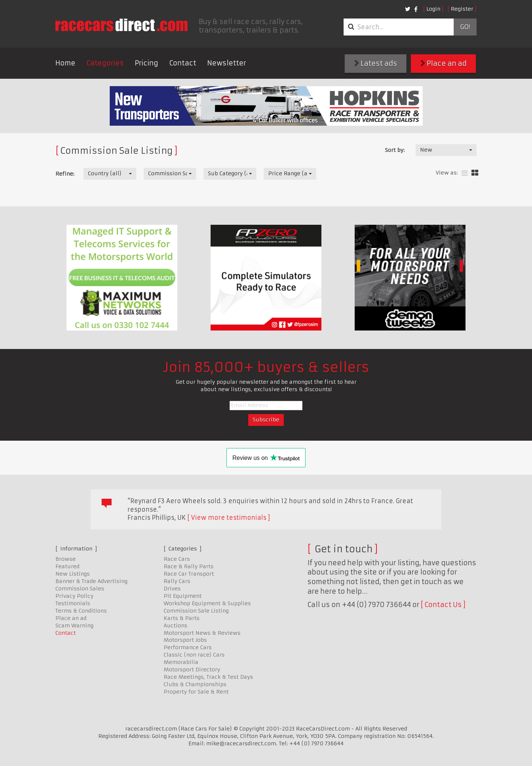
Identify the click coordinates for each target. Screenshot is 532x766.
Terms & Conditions (81, 611)
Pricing (146, 63)
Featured (67, 566)
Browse (66, 559)
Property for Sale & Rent (196, 692)
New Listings (73, 574)
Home (65, 63)
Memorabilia (181, 662)
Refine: (65, 174)
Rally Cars (177, 581)
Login (433, 9)
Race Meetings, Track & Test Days (208, 677)
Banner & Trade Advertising (91, 581)
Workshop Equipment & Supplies (207, 603)
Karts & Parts (182, 618)
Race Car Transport (189, 574)
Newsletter (227, 63)
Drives (172, 589)
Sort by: (395, 150)
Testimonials (73, 603)
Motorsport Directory (192, 670)
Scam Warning (74, 626)
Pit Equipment (183, 596)
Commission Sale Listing (196, 611)
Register (462, 9)
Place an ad (444, 63)
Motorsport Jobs (185, 640)
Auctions (175, 626)
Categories (105, 63)
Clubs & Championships (195, 684)
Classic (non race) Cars (194, 655)
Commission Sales (80, 589)
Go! (465, 27)
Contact (183, 63)
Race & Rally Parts (189, 566)
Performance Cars (188, 647)
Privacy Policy (74, 596)
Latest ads (376, 63)
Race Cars (177, 559)
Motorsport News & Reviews (202, 633)
